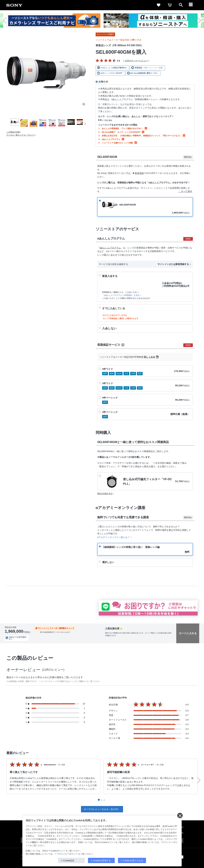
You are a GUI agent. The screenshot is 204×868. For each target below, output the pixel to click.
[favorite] (159, 5)
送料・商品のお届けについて (38, 643)
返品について (10, 645)
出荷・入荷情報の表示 (14, 643)
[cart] (170, 5)
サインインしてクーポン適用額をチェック (56, 628)
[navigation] (192, 5)
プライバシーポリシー (67, 854)
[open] (181, 5)
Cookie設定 (69, 861)
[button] (6, 21)
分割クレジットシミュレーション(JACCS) (70, 643)
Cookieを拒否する (102, 861)
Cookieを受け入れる (133, 861)
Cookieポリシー (58, 851)
